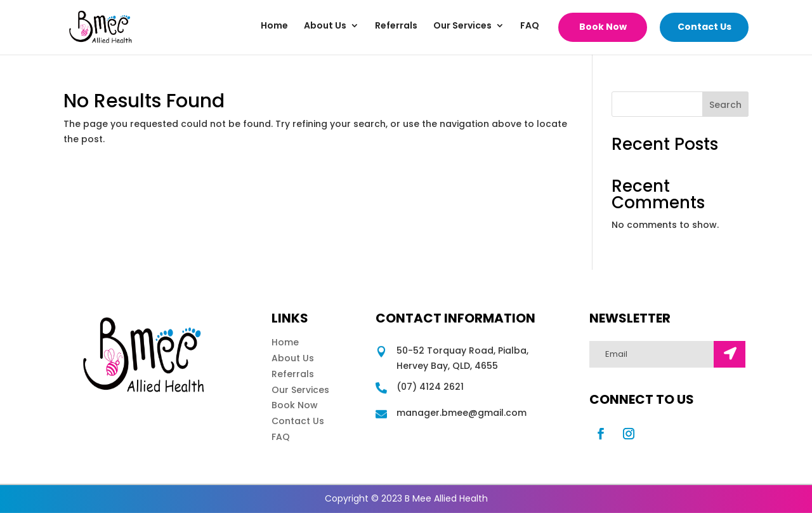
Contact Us (704, 27)
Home (274, 26)
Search (725, 105)
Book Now (603, 27)
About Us (325, 26)
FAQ (530, 26)
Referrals (396, 26)
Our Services (462, 26)
